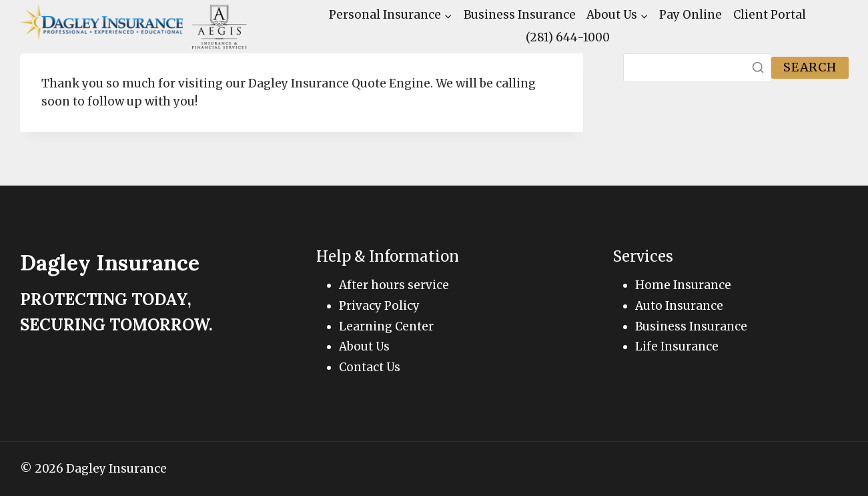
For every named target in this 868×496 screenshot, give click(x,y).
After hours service (394, 285)
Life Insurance (677, 346)
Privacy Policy (379, 306)
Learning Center (386, 326)
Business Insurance (520, 15)
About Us (364, 346)
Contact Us (370, 367)
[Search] (698, 68)
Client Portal (770, 15)
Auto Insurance (679, 306)
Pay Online (691, 15)
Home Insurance (683, 285)
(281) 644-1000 (568, 37)
